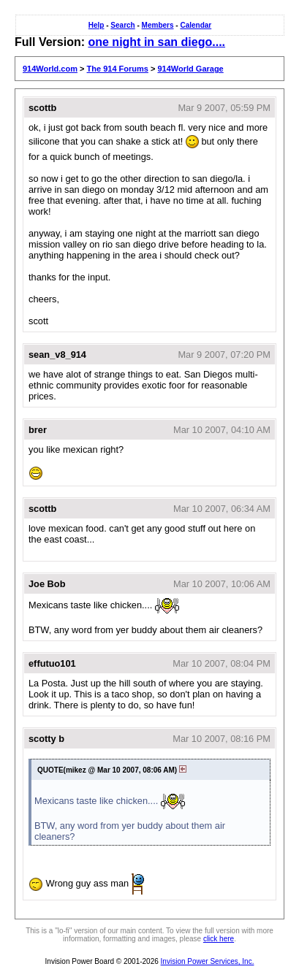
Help (96, 25)
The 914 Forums (118, 69)
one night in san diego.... (156, 42)
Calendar (196, 25)
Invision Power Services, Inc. (208, 961)
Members (158, 25)
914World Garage (190, 69)
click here (219, 939)
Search (122, 25)
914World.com (50, 69)
